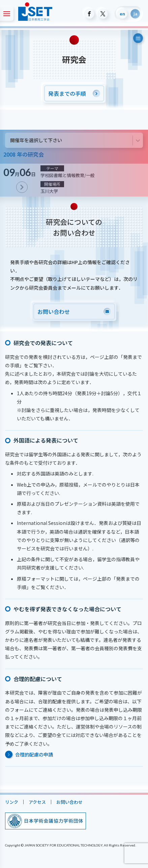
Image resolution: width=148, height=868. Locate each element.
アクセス (37, 802)
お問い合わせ (69, 802)
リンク (12, 802)
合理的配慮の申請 (34, 754)
